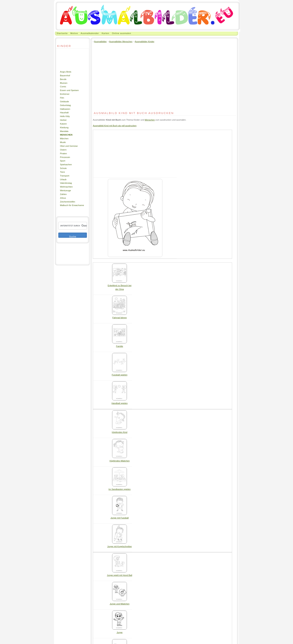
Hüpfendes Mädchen (120, 459)
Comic (63, 86)
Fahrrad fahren (119, 316)
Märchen (64, 138)
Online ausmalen (122, 33)
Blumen (64, 83)
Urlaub (63, 179)
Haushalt (64, 112)
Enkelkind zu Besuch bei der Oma (119, 286)
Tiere (62, 172)
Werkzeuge (65, 190)
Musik (63, 142)
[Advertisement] (67, 59)
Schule (63, 168)
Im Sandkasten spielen (120, 488)
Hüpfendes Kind (119, 431)
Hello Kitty (65, 116)
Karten (105, 33)
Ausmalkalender (90, 33)
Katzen (63, 124)
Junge (119, 631)
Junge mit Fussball (119, 516)
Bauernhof (65, 75)
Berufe (63, 79)
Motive (74, 33)
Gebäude (64, 101)
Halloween (65, 109)
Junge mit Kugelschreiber (120, 545)
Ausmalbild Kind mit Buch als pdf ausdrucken (115, 126)
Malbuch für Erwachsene (72, 205)
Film (62, 98)
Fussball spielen (120, 373)
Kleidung (64, 127)
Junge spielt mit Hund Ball (119, 574)
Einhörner (65, 94)
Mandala (64, 131)
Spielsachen (66, 164)
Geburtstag (65, 105)
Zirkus (63, 198)
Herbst (63, 120)
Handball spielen (120, 402)
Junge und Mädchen (120, 602)
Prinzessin (65, 157)
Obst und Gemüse (69, 146)
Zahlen (63, 194)
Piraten (63, 153)
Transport (65, 176)
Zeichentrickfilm (68, 202)
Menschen (66, 135)
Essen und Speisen (69, 90)
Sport (63, 161)
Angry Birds (66, 72)
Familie (119, 345)
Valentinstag (66, 183)
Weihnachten (66, 187)
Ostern (63, 150)
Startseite (62, 33)
